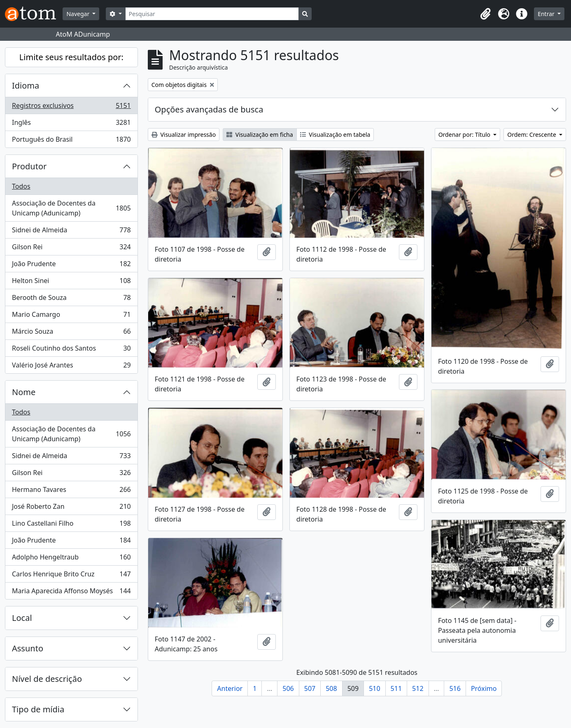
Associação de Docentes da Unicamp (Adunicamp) (71, 208)
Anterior (230, 688)
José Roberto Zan (71, 508)
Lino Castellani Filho (71, 525)
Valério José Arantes (71, 367)
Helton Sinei (71, 282)
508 (331, 688)
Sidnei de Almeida (71, 232)
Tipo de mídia (38, 709)
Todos (21, 186)
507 (310, 688)
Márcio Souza (71, 333)
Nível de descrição (47, 679)
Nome (24, 392)
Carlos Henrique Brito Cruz (71, 576)
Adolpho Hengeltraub (71, 559)
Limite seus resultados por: (71, 57)
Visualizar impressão (184, 135)
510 (374, 688)
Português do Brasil (71, 141)
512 (418, 688)
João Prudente (71, 266)
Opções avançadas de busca (209, 109)
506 (288, 688)
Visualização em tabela (335, 135)
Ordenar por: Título (465, 135)
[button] (485, 14)
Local (22, 618)
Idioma (26, 85)
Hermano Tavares (71, 491)
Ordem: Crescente (532, 135)
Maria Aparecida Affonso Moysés (71, 592)
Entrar (547, 14)
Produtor (29, 166)
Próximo (484, 688)
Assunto (28, 648)
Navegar (78, 14)
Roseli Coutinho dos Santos (71, 350)
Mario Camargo (71, 316)
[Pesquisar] (212, 14)
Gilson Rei (71, 249)
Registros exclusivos (71, 107)
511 (396, 688)
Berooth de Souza (71, 299)
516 (455, 688)
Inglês (71, 124)
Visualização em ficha (260, 135)
